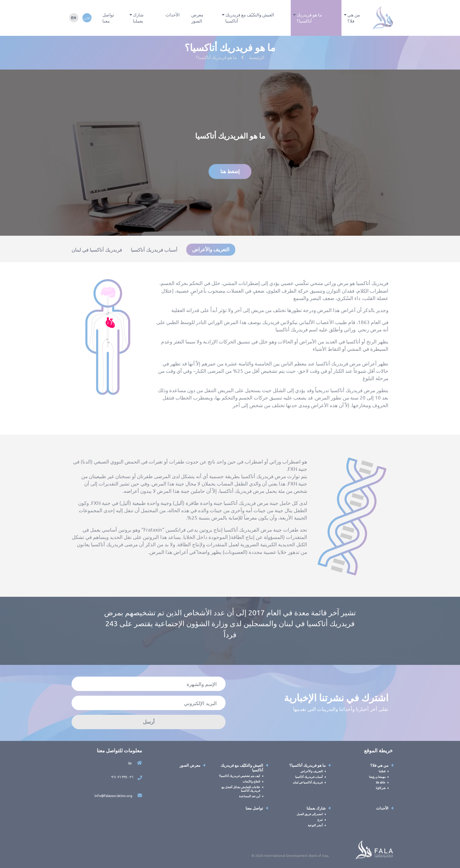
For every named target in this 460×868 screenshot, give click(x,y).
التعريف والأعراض (211, 249)
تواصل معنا (108, 18)
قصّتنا (382, 771)
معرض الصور (197, 18)
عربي (87, 18)
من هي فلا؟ (354, 18)
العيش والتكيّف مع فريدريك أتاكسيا (250, 18)
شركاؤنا (381, 788)
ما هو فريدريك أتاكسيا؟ (309, 18)
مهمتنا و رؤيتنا (377, 777)
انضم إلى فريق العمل (310, 814)
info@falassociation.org (118, 795)
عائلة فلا (381, 782)
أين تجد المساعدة (250, 796)
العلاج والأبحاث (251, 781)
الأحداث (172, 15)
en (74, 17)
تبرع (320, 819)
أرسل (149, 722)
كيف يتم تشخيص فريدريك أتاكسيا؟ (240, 776)
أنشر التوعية (315, 825)
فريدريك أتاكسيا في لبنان (97, 250)
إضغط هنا (230, 171)
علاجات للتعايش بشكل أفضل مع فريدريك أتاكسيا (241, 789)
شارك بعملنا (138, 18)
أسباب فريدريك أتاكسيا (154, 250)
